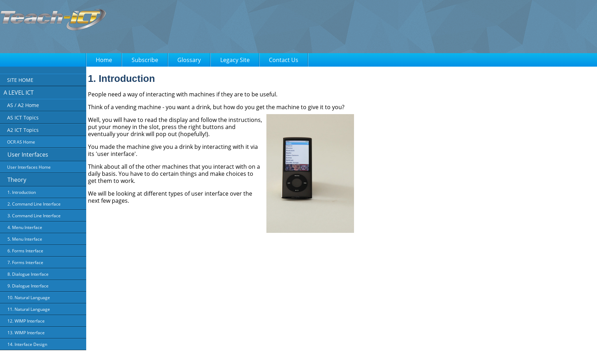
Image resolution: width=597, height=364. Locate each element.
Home (104, 60)
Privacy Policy (236, 354)
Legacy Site (235, 60)
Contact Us (284, 60)
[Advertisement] (253, 28)
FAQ (289, 354)
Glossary (189, 60)
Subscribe (145, 60)
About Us (208, 354)
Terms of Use (267, 354)
